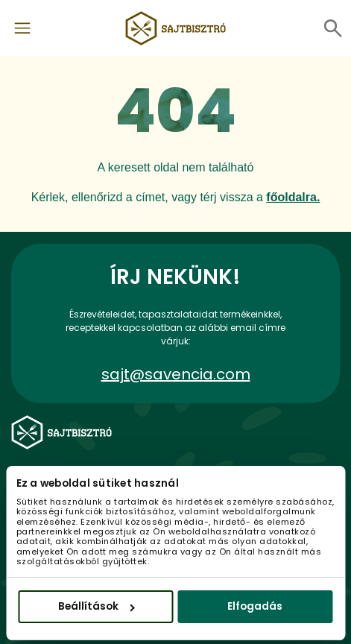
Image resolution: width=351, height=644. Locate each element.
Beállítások (97, 606)
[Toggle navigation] (22, 28)
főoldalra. (293, 197)
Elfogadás (255, 606)
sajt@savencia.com (176, 374)
